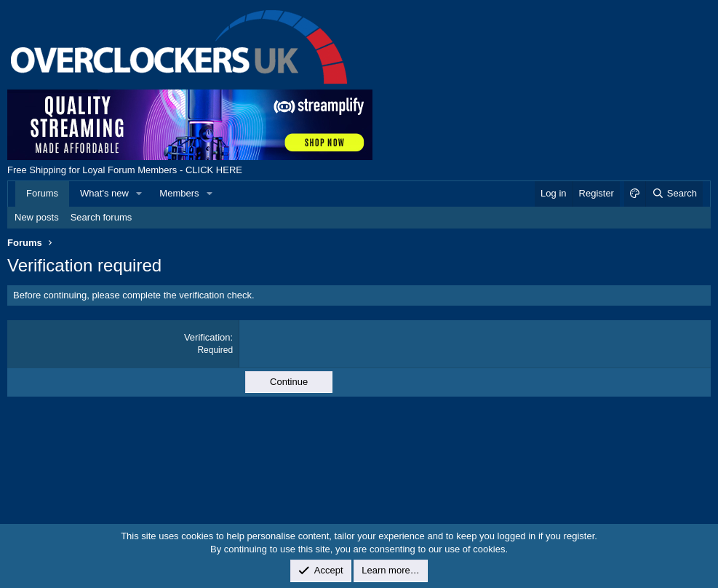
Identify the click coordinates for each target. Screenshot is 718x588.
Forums (42, 193)
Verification (207, 337)
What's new (104, 193)
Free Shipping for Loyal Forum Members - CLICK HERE (125, 170)
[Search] (674, 194)
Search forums (101, 217)
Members (179, 193)
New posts (37, 217)
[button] (140, 194)
